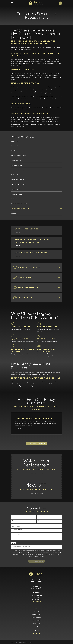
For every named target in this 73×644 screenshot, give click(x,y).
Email (37, 473)
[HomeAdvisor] (40, 634)
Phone (13, 521)
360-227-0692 (36, 582)
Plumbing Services (36, 615)
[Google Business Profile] (33, 634)
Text (32, 473)
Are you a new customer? (17, 530)
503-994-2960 (36, 588)
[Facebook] (36, 634)
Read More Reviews (36, 443)
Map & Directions (36, 601)
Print (42, 473)
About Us (36, 612)
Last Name (40, 516)
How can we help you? (16, 534)
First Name (14, 516)
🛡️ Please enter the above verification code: (21, 546)
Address (13, 525)
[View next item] (38, 438)
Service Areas (37, 624)
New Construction (37, 621)
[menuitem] (37, 142)
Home (37, 609)
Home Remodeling (37, 618)
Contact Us (37, 626)
